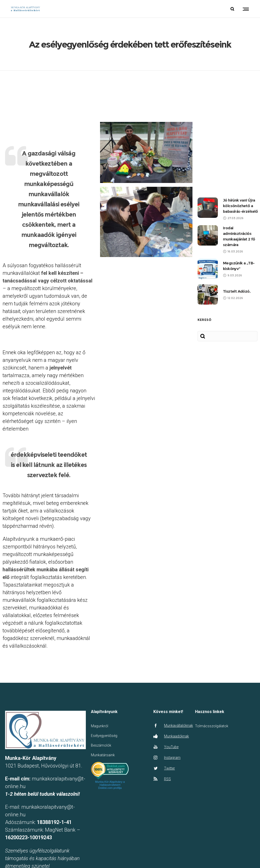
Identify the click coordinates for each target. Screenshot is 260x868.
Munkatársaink (103, 737)
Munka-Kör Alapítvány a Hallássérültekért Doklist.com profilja (110, 766)
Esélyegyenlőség (104, 717)
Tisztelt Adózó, (237, 273)
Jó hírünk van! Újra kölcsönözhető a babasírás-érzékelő (240, 187)
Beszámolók (101, 727)
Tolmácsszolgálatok (212, 708)
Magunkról (100, 708)
